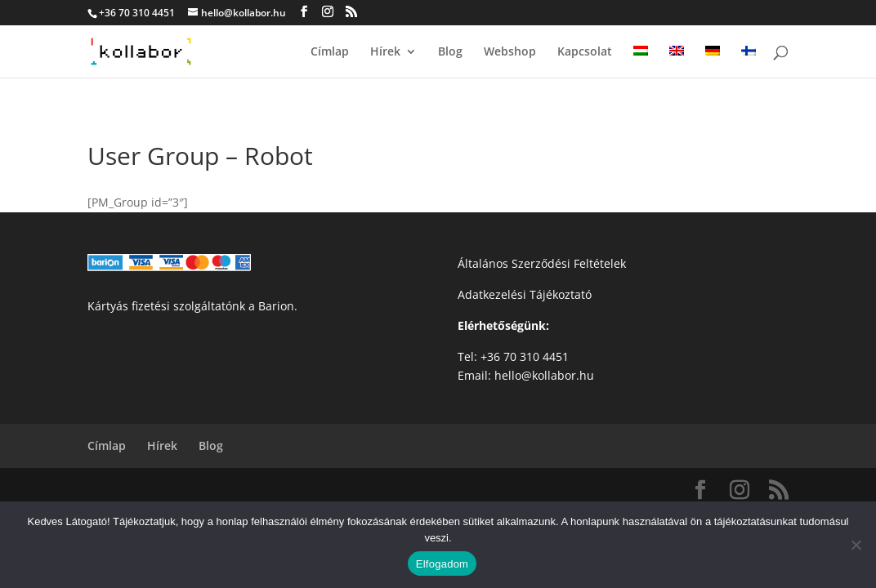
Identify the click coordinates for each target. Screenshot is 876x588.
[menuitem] (641, 62)
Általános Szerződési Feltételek (542, 263)
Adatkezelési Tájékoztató (525, 294)
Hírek (385, 52)
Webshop (510, 52)
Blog (450, 52)
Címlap (330, 52)
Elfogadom (442, 564)
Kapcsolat (585, 52)
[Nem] (856, 545)
